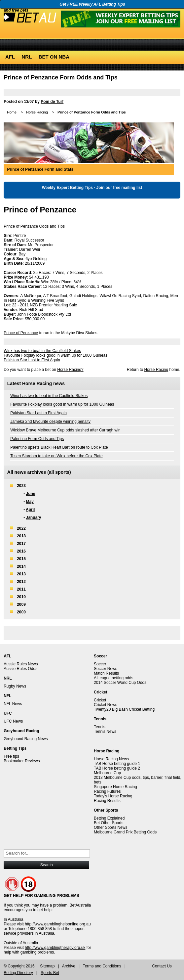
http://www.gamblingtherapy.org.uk (55, 948)
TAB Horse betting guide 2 (117, 768)
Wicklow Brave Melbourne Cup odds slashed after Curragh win (65, 430)
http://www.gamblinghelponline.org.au (58, 924)
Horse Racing (37, 112)
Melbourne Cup (107, 773)
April (30, 510)
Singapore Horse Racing (115, 787)
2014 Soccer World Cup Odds (120, 683)
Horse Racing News (111, 759)
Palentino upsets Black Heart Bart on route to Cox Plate (59, 447)
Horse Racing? (70, 370)
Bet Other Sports (109, 823)
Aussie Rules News (21, 664)
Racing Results (107, 801)
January (33, 517)
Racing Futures (107, 791)
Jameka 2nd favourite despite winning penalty (50, 422)
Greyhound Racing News (26, 739)
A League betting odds (113, 678)
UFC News (13, 721)
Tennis (100, 727)
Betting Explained (109, 818)
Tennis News (105, 732)
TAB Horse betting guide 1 (117, 764)
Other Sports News (110, 827)
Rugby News (15, 686)
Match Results (106, 673)
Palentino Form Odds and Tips (37, 439)
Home (12, 112)
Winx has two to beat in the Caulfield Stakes (42, 351)
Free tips (11, 756)
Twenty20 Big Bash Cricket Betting (124, 709)
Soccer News (106, 669)
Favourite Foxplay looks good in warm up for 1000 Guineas (55, 355)
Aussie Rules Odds (20, 669)
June (30, 494)
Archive (69, 966)
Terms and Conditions (102, 966)
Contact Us (162, 966)
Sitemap (47, 966)
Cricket (100, 700)
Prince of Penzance (21, 333)
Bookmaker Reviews (22, 761)
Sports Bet (50, 973)
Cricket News (106, 705)
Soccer (100, 664)
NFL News (13, 704)
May (30, 502)
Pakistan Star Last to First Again (32, 360)
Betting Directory (18, 973)
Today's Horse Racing (113, 796)
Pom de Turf (52, 102)
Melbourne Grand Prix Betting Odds (125, 832)
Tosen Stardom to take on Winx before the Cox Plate (56, 456)
